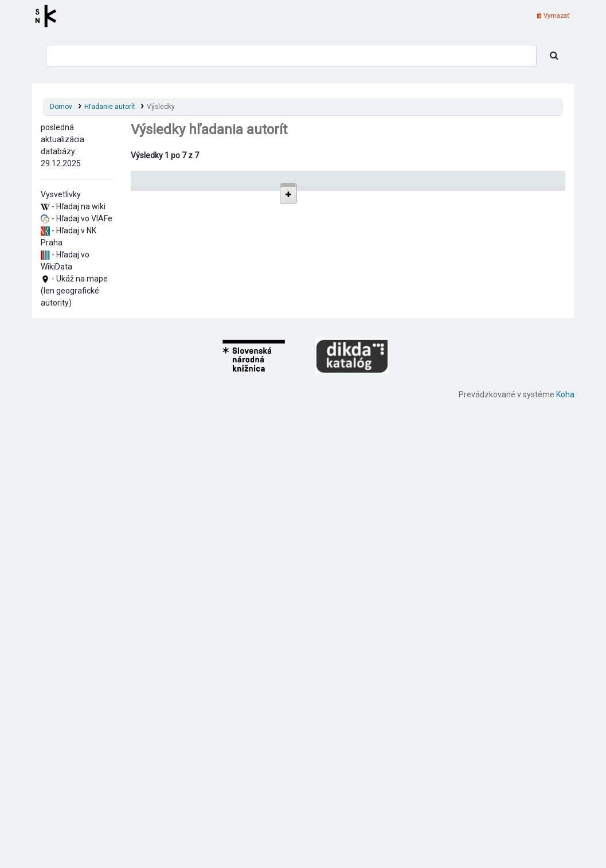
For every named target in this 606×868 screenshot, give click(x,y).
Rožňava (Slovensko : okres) (199, 325)
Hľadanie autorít (110, 107)
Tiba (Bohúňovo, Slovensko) (199, 335)
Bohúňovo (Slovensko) (190, 437)
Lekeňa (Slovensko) (185, 316)
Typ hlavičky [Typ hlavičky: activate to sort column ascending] (448, 183)
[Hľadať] (554, 56)
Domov (61, 107)
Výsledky (161, 107)
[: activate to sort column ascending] (403, 183)
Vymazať (553, 16)
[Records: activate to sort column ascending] (538, 183)
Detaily (403, 208)
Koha (565, 862)
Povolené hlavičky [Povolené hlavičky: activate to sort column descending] (167, 183)
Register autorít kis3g (49, 16)
